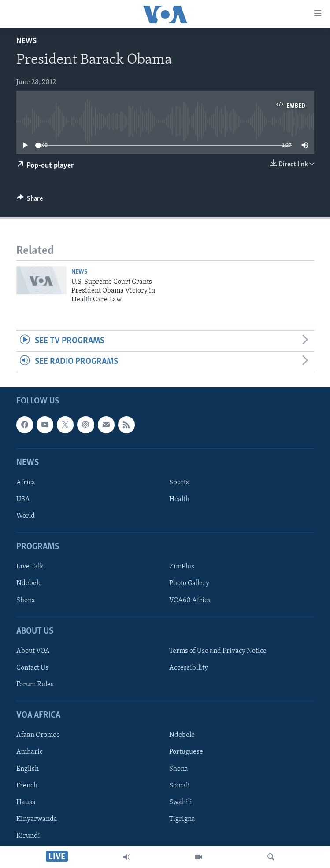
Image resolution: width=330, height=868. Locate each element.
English (28, 769)
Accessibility (189, 668)
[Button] (30, 201)
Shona (26, 601)
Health (179, 499)
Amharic (30, 752)
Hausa (26, 802)
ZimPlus (182, 567)
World (26, 516)
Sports (179, 483)
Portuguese (186, 752)
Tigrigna (182, 819)
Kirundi (28, 836)
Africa (26, 483)
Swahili (181, 802)
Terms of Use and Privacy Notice (218, 651)
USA (23, 499)
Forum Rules (35, 685)
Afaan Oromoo (38, 736)
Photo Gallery (189, 584)
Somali (180, 786)
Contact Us (32, 668)
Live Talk (30, 567)
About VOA (33, 651)
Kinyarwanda (37, 819)
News (26, 41)
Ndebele (29, 584)
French (27, 786)
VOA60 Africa (190, 601)
